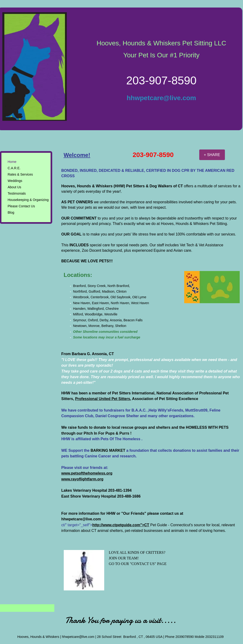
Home (12, 162)
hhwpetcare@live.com (161, 98)
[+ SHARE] (212, 155)
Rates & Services (20, 174)
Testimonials (17, 193)
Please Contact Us (21, 206)
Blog (11, 212)
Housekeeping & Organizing (28, 200)
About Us (15, 187)
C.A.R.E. (14, 168)
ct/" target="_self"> (105, 525)
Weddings (15, 181)
